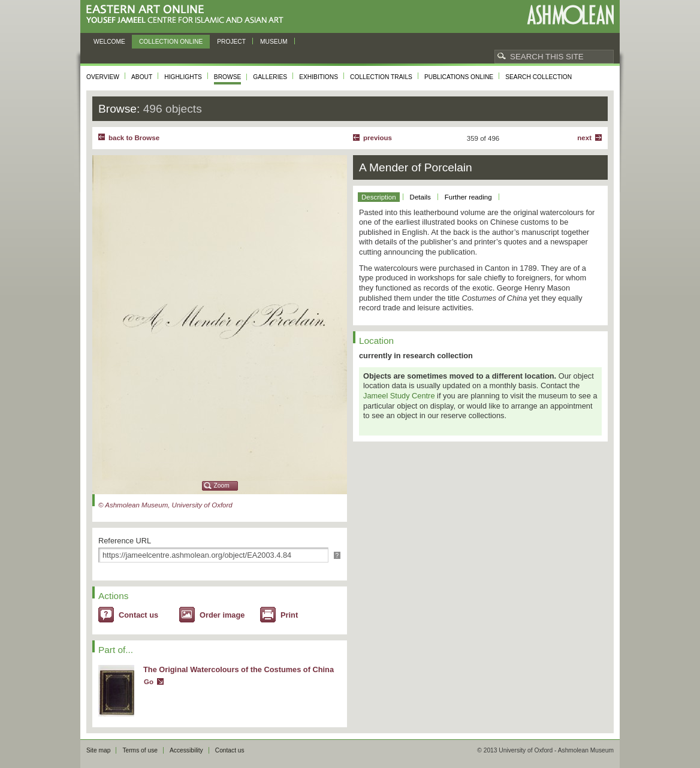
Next (584, 138)
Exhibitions (319, 77)
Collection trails (381, 77)
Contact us (138, 615)
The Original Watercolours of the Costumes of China (239, 669)
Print (289, 615)
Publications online (459, 77)
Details (420, 197)
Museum (274, 42)
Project (231, 42)
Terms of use (140, 750)
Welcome (109, 42)
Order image (222, 615)
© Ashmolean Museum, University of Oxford (165, 505)
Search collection (538, 77)
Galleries (270, 77)
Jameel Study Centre (399, 396)
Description (379, 197)
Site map (98, 750)
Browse (228, 77)
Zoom (222, 486)
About (142, 77)
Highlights (183, 77)
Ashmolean (570, 15)
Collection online (171, 42)
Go (149, 682)
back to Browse (134, 138)
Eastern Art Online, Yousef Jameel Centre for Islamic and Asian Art (188, 15)
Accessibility (186, 750)
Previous (378, 138)
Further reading (468, 197)
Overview (103, 77)
